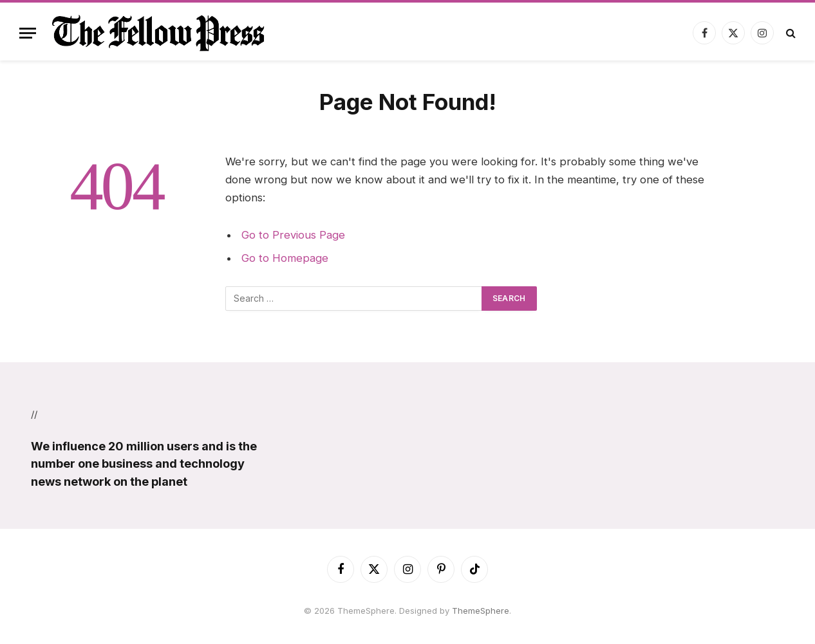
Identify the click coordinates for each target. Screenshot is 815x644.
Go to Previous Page (293, 235)
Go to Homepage (285, 258)
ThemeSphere (481, 611)
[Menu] (28, 33)
